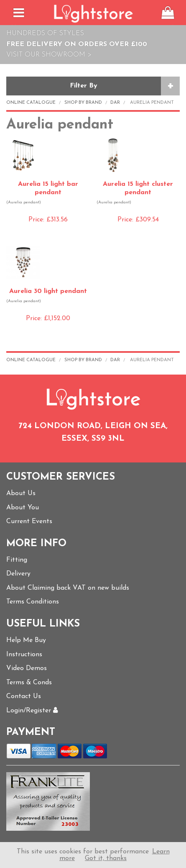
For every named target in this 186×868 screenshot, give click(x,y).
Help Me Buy (26, 640)
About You (23, 508)
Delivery (18, 574)
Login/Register (32, 711)
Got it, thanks (106, 858)
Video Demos (27, 668)
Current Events (29, 521)
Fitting (17, 560)
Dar (115, 103)
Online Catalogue (31, 103)
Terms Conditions (33, 602)
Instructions (24, 655)
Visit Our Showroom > (49, 55)
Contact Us (24, 696)
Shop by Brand (83, 103)
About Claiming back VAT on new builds (68, 588)
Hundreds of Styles (45, 33)
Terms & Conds (29, 683)
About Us (21, 493)
